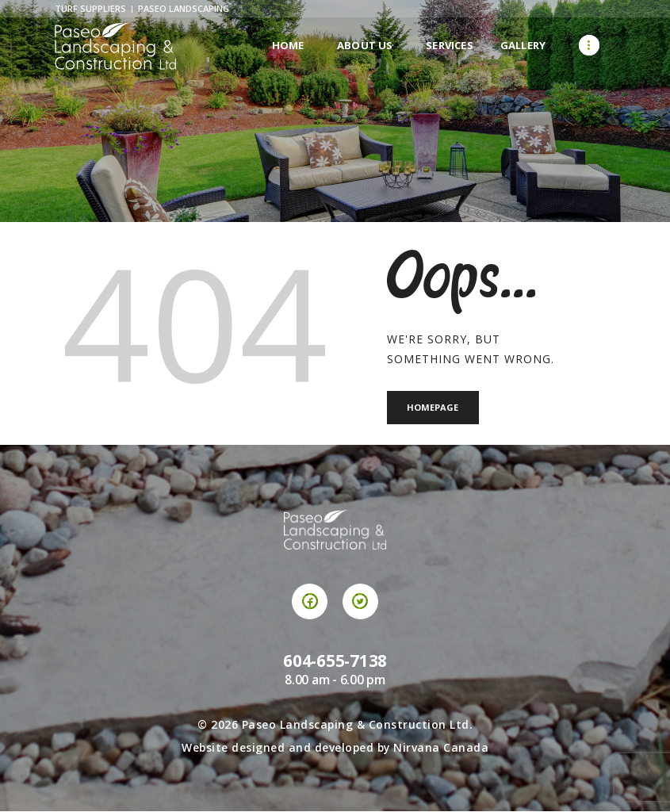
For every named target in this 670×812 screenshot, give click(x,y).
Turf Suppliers (90, 8)
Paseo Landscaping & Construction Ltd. (358, 726)
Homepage (435, 408)
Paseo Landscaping (184, 8)
